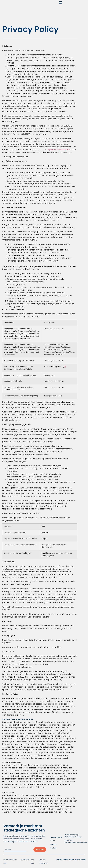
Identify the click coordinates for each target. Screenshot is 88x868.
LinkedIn (72, 860)
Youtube (78, 860)
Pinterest (83, 860)
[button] (60, 3)
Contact (53, 848)
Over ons (53, 844)
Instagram (59, 860)
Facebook (66, 860)
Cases (53, 841)
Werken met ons (56, 837)
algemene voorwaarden (59, 150)
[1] (65, 367)
